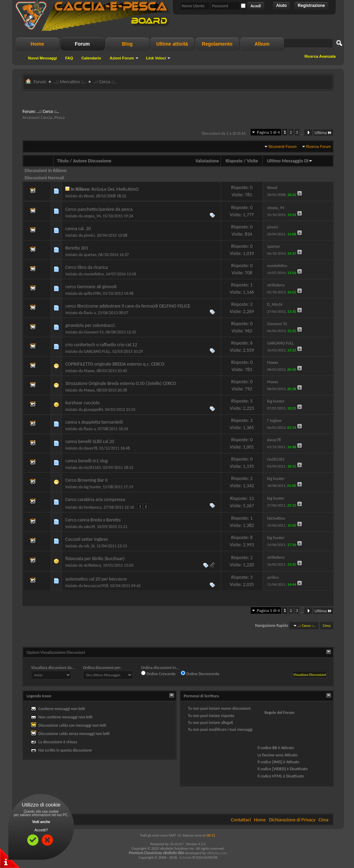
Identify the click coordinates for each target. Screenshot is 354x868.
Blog (127, 44)
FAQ (69, 58)
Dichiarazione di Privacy (292, 820)
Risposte (234, 161)
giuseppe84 (93, 409)
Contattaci (241, 820)
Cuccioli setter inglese (87, 539)
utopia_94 (92, 216)
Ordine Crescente (158, 673)
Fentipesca (93, 507)
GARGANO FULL (97, 351)
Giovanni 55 (94, 332)
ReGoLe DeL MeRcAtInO (115, 189)
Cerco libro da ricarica (87, 267)
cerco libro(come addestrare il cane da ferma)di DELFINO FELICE (128, 306)
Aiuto (282, 6)
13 (251, 498)
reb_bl (89, 546)
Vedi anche (41, 822)
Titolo (63, 161)
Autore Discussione (92, 161)
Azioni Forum (122, 58)
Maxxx (89, 371)
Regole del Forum (280, 713)
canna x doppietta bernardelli (94, 422)
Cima (327, 626)
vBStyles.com (217, 853)
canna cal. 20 (78, 229)
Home (38, 44)
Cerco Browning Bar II (86, 480)
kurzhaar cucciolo (82, 403)
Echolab (185, 857)
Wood (89, 196)
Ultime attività (172, 44)
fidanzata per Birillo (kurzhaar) (95, 559)
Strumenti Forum (282, 147)
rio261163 (92, 468)
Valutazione (207, 161)
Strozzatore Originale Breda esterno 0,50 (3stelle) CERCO (121, 383)
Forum (82, 44)
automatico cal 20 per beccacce (96, 579)
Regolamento (217, 44)
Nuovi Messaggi (43, 58)
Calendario (91, 58)
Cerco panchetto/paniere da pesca (99, 209)
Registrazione (311, 6)
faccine (268, 755)
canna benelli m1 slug (87, 461)
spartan (90, 255)
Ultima (323, 133)
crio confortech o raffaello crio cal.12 (101, 345)
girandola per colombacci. (91, 325)
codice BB (269, 748)
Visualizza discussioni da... (53, 668)
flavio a (90, 313)
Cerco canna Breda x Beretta (93, 520)
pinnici (89, 235)
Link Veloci (156, 58)
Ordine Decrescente (200, 673)
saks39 (89, 527)
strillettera (92, 565)
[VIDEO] (279, 769)
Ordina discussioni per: (102, 668)
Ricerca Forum (318, 147)
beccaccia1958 (96, 586)
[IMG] (277, 762)
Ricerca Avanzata (320, 56)
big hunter (92, 487)
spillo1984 (92, 293)
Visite (252, 161)
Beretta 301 (77, 248)
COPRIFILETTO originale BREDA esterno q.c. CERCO (115, 364)
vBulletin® (177, 844)
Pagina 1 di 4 (268, 132)
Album (262, 44)
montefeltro (94, 274)
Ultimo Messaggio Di (290, 161)
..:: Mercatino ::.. (70, 82)
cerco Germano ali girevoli (91, 287)
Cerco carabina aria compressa (95, 499)
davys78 (91, 448)
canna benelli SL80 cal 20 (90, 441)
